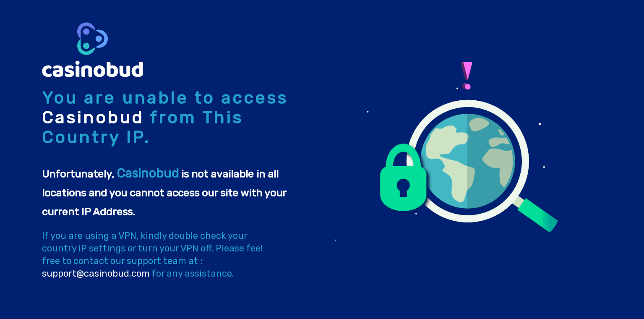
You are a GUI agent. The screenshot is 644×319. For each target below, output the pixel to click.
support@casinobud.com (96, 273)
